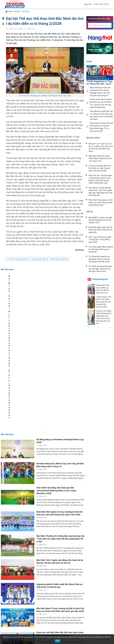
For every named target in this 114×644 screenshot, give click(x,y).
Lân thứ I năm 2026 (39, 259)
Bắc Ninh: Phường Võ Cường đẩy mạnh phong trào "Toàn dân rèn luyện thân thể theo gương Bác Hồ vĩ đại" (61, 449)
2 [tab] (101, 328)
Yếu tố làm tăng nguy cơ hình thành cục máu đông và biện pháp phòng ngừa (101, 202)
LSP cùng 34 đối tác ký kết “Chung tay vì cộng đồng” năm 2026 (100, 239)
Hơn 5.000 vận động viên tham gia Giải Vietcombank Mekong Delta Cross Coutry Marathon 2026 (57, 401)
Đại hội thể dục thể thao (59, 259)
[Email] (14, 614)
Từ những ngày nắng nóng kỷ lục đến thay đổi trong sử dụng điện (101, 249)
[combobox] (100, 25)
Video (89, 61)
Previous (89, 327)
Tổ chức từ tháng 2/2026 (18, 259)
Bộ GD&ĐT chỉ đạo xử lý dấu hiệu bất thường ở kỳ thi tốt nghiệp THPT (101, 220)
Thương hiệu (31, 596)
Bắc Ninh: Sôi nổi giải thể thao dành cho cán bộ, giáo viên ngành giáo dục (34, 328)
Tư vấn (87, 596)
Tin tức (12, 596)
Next (111, 327)
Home (9, 11)
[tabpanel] (44, 306)
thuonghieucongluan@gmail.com (48, 613)
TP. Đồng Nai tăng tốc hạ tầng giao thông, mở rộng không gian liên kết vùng (99, 259)
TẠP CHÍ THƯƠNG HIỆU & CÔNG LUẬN (56, 634)
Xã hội (17, 11)
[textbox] (100, 25)
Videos (103, 596)
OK (58, 641)
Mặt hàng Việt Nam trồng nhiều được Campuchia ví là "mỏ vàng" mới (100, 158)
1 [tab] (98, 328)
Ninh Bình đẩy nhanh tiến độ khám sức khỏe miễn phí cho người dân (101, 230)
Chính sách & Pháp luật (65, 596)
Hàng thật (88, 4)
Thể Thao (26, 11)
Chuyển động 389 (46, 596)
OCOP (79, 596)
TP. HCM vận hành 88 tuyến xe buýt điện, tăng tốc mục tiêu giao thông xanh (100, 269)
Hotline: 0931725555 (101, 4)
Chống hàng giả (100, 279)
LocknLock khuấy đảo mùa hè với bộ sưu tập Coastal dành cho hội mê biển (100, 168)
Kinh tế (20, 596)
